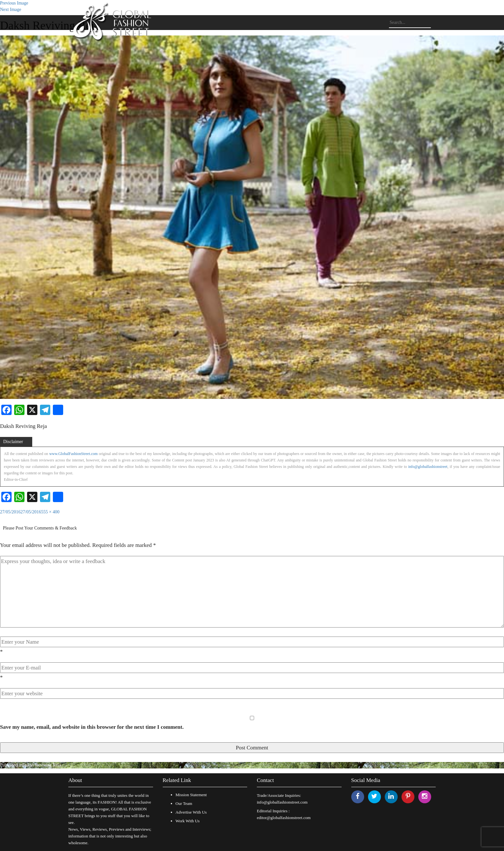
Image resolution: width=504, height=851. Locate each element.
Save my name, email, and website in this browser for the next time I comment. (92, 727)
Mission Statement (191, 795)
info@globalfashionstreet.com (282, 802)
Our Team (184, 803)
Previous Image (14, 3)
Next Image (11, 10)
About (75, 780)
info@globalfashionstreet (428, 467)
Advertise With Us (191, 812)
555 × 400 (50, 512)
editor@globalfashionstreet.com (284, 818)
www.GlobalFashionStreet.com (74, 454)
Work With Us (188, 821)
